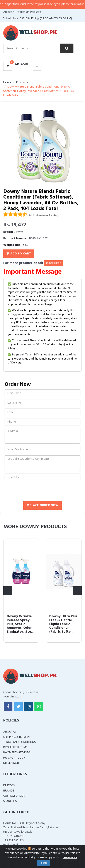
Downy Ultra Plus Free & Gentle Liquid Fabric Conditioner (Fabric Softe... (63, 624)
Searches (10, 801)
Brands (9, 791)
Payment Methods (17, 753)
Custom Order (14, 796)
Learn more (70, 857)
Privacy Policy (14, 758)
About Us (10, 732)
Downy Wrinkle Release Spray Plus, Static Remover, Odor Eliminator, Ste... (20, 624)
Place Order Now (42, 505)
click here (54, 263)
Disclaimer (11, 763)
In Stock (9, 786)
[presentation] (38, 492)
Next (77, 591)
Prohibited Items (15, 747)
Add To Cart (19, 254)
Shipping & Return (16, 737)
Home (7, 82)
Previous (8, 591)
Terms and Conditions (20, 742)
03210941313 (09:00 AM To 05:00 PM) (46, 19)
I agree (44, 863)
